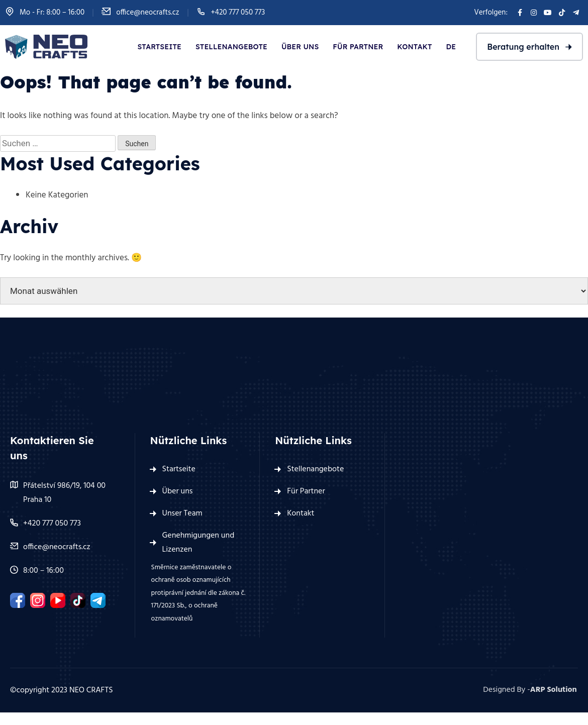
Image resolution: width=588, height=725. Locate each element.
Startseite (159, 47)
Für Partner (358, 47)
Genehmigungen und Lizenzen (199, 543)
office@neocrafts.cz (148, 13)
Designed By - (531, 690)
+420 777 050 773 (238, 13)
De (451, 47)
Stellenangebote (231, 47)
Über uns (300, 47)
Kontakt (414, 47)
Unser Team (182, 513)
